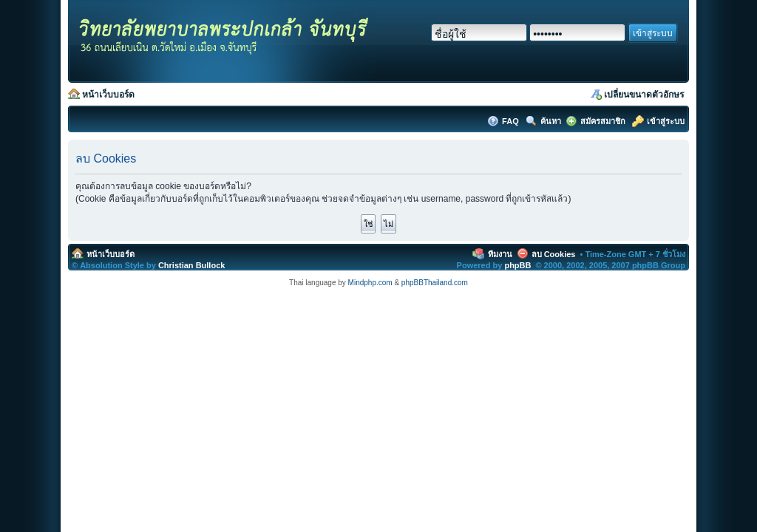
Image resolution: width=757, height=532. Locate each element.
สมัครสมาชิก (603, 121)
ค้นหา (551, 121)
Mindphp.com (370, 283)
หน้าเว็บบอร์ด (108, 95)
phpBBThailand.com (435, 283)
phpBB (517, 265)
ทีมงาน (500, 254)
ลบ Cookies (554, 254)
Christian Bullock (191, 265)
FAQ (512, 121)
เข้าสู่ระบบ (666, 121)
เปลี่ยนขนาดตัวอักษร (644, 95)
